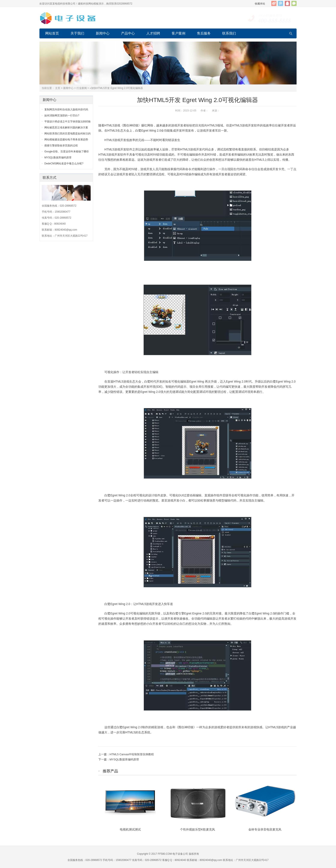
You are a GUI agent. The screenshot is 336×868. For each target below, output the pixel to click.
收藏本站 (260, 4)
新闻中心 (103, 33)
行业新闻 (82, 88)
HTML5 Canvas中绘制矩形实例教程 (132, 754)
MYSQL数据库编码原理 (124, 759)
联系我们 (229, 33)
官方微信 (294, 3)
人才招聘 (153, 33)
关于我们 (77, 33)
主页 (58, 88)
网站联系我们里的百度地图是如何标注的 (67, 134)
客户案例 (178, 33)
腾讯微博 (280, 3)
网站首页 (52, 33)
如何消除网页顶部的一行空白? (62, 116)
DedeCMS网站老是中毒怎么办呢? (64, 164)
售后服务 (204, 33)
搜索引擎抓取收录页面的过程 (61, 146)
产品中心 (128, 33)
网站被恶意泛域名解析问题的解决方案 (66, 128)
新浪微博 (274, 3)
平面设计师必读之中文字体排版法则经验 (67, 122)
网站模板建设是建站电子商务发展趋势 (66, 140)
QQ (287, 3)
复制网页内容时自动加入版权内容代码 (66, 110)
